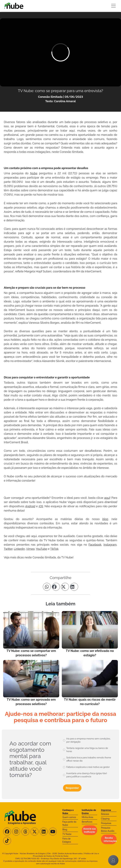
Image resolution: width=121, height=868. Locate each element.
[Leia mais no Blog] (31, 634)
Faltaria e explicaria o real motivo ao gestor (88, 767)
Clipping (105, 819)
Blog (65, 830)
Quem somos (69, 817)
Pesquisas (106, 823)
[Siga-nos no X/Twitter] (35, 832)
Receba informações (110, 839)
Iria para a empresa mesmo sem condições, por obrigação (88, 740)
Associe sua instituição (89, 830)
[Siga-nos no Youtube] (53, 832)
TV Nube (67, 834)
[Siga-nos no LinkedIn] (44, 832)
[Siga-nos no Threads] (25, 832)
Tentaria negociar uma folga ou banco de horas (87, 750)
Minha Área (87, 817)
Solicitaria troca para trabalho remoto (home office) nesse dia (89, 759)
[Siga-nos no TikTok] (7, 841)
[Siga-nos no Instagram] (16, 832)
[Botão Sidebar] (113, 6)
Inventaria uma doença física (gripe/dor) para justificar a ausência (87, 775)
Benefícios (87, 822)
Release (105, 814)
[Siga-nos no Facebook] (7, 832)
